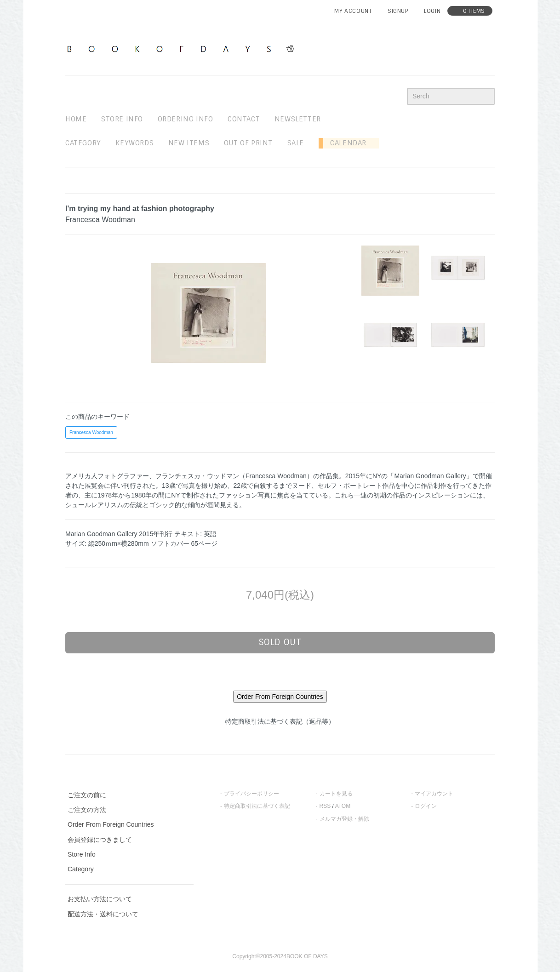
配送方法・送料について (103, 914)
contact (244, 119)
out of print (248, 143)
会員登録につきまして (100, 840)
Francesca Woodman (91, 432)
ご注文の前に (87, 795)
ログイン (426, 806)
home (76, 119)
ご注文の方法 (87, 810)
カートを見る (336, 794)
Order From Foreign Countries (111, 824)
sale (296, 143)
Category (83, 143)
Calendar (345, 143)
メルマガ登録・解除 (344, 819)
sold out (280, 642)
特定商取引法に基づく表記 (257, 806)
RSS (325, 806)
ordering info (186, 119)
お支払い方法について (100, 899)
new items (189, 143)
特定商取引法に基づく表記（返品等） (280, 721)
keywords (134, 143)
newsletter (298, 119)
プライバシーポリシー (251, 794)
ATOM (343, 806)
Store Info (82, 854)
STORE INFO (122, 119)
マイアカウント (434, 794)
